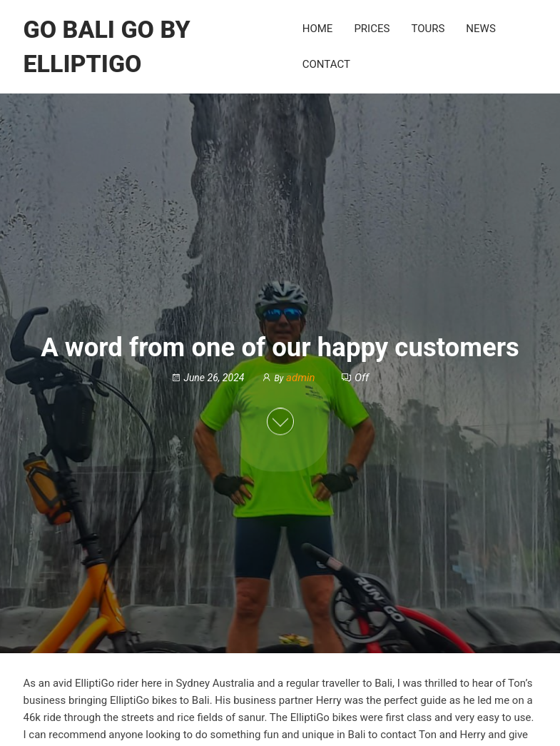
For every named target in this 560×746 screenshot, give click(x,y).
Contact (326, 64)
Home (318, 29)
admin (302, 378)
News (480, 29)
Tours (428, 29)
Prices (372, 29)
